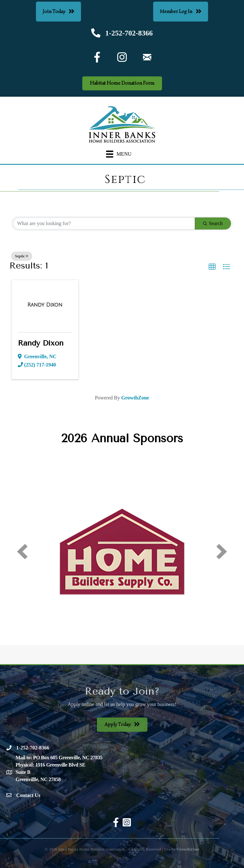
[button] (212, 267)
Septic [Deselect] (22, 256)
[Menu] (119, 154)
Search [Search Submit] (213, 223)
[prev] (22, 551)
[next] (222, 551)
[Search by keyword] (104, 223)
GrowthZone (135, 398)
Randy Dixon (41, 343)
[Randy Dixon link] (45, 305)
